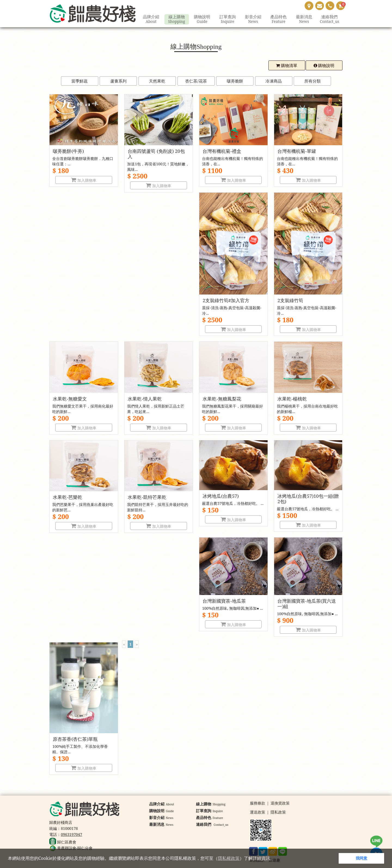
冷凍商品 (274, 81)
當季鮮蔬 (79, 81)
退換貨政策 (280, 803)
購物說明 (324, 65)
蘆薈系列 (118, 81)
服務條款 (258, 803)
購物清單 (287, 65)
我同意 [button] (362, 858)
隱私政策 (278, 812)
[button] (276, 859)
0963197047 (71, 834)
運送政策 (258, 812)
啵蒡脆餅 (235, 81)
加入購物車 (84, 180)
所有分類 (313, 81)
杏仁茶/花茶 (196, 81)
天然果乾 (157, 81)
